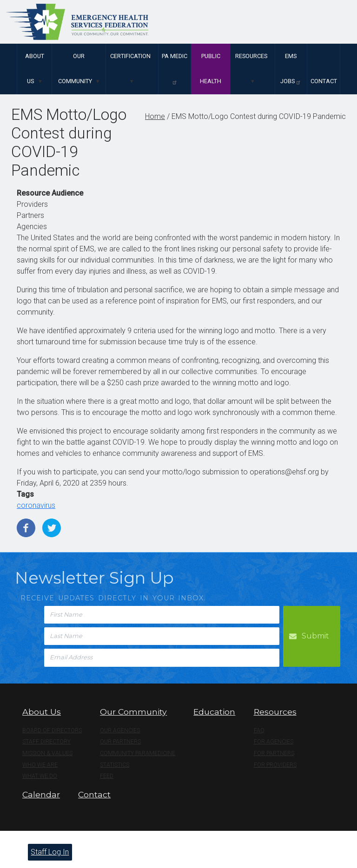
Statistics (115, 765)
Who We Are (40, 765)
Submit (315, 636)
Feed (107, 776)
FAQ (259, 730)
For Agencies (274, 742)
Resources (251, 56)
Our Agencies (120, 730)
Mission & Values (47, 753)
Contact (324, 81)
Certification (130, 56)
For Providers (275, 765)
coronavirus (36, 505)
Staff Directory (46, 742)
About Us (35, 69)
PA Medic (175, 69)
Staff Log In (50, 852)
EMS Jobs (291, 69)
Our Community (75, 69)
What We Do (40, 776)
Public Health (211, 69)
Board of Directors (52, 730)
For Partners (274, 753)
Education (214, 712)
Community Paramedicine (138, 753)
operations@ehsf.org (284, 472)
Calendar (41, 794)
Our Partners (120, 742)
